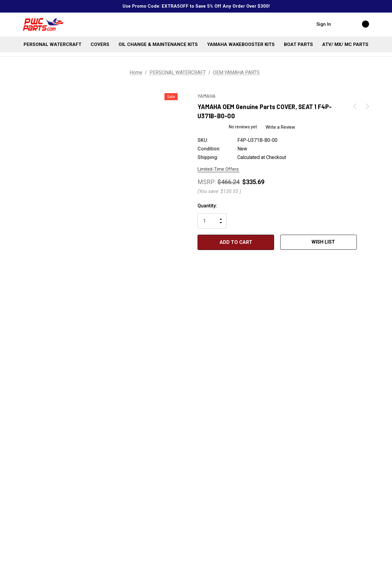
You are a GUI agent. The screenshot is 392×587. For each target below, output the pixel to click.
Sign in (324, 24)
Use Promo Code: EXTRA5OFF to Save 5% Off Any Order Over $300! (196, 6)
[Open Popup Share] (366, 242)
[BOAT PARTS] (298, 44)
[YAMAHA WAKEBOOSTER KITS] (241, 44)
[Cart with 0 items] (359, 24)
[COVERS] (100, 44)
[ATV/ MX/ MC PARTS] (345, 44)
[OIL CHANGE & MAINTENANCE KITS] (158, 44)
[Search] (342, 24)
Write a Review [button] (281, 127)
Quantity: (207, 206)
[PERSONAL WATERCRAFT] (53, 44)
